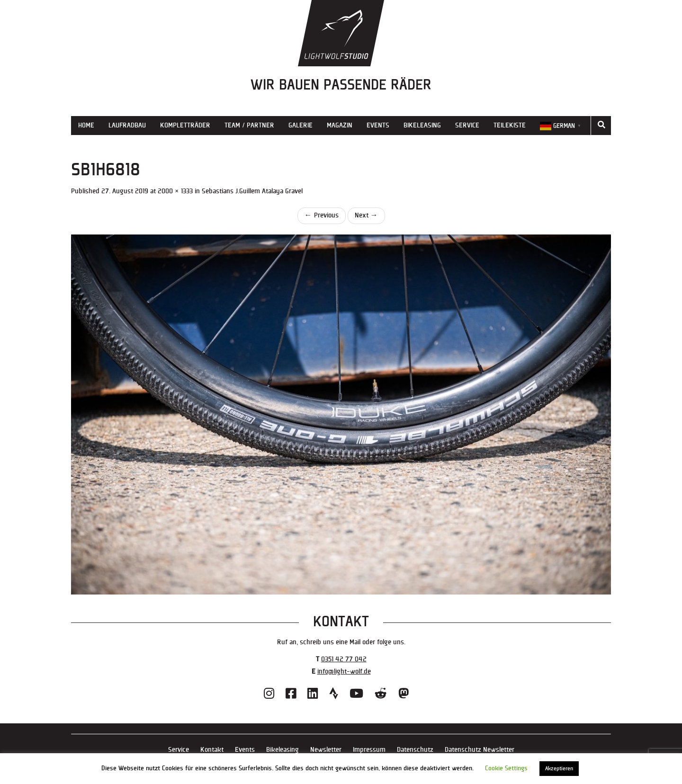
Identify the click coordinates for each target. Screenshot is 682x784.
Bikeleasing (422, 125)
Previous (322, 215)
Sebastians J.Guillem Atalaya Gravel (252, 191)
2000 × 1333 (175, 191)
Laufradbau (127, 125)
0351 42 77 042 (344, 659)
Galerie (301, 125)
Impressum (369, 750)
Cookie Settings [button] (506, 768)
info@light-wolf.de (344, 671)
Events (378, 125)
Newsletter (326, 750)
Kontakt (212, 750)
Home (86, 125)
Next (366, 215)
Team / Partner (249, 125)
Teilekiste (510, 125)
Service (467, 125)
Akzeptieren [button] (559, 769)
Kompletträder (185, 125)
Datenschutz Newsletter (480, 750)
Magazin (340, 125)
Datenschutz (415, 750)
